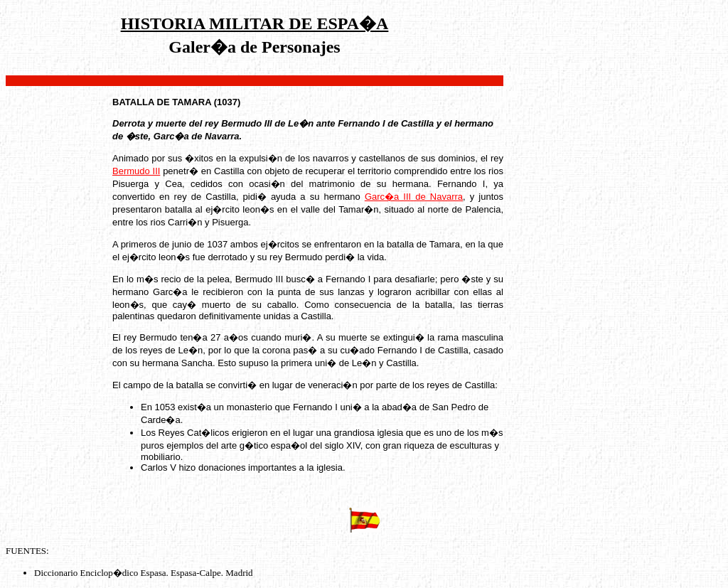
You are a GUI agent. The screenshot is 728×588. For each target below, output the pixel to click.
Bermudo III (136, 171)
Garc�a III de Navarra (414, 197)
